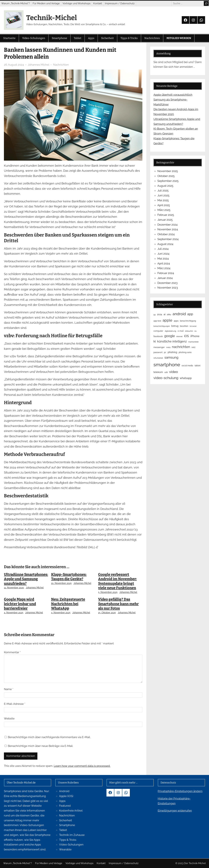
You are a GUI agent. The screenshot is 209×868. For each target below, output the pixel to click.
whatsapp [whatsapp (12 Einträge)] (186, 378)
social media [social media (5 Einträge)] (187, 366)
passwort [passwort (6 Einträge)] (158, 352)
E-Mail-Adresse (15, 704)
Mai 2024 (163, 259)
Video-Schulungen (71, 844)
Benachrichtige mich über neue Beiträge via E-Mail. (40, 746)
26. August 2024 (14, 65)
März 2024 (164, 268)
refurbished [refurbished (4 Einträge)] (158, 358)
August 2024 (165, 244)
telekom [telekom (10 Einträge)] (158, 372)
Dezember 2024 (167, 225)
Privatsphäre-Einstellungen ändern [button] (180, 791)
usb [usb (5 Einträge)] (166, 372)
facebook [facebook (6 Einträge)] (158, 336)
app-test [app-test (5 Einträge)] (157, 321)
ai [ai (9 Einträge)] (165, 314)
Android (64, 791)
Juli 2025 (163, 190)
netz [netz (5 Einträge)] (193, 347)
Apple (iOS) (66, 796)
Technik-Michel (52, 18)
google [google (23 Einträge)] (170, 336)
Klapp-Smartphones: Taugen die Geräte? (69, 577)
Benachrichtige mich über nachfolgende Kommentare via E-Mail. (49, 737)
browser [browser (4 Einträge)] (193, 326)
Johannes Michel (35, 588)
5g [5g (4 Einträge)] (155, 315)
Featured (65, 806)
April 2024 (164, 263)
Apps (62, 801)
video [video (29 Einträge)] (174, 372)
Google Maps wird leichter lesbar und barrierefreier (20, 604)
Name (9, 689)
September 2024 (168, 239)
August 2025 (165, 186)
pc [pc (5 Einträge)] (165, 352)
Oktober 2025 (166, 176)
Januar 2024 (165, 278)
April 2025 (164, 205)
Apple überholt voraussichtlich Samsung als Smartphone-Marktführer (173, 100)
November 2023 (168, 288)
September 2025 (168, 181)
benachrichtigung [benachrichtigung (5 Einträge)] (188, 321)
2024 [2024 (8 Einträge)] (160, 314)
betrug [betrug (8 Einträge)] (175, 326)
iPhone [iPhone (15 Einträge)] (195, 336)
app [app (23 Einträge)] (190, 314)
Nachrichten (61, 65)
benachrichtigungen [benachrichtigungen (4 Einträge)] (162, 326)
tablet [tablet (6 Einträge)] (197, 366)
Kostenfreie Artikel (71, 811)
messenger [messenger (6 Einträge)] (159, 347)
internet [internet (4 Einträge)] (179, 336)
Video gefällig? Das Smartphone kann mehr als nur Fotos (118, 604)
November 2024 (168, 229)
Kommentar (12, 652)
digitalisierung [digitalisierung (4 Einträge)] (170, 331)
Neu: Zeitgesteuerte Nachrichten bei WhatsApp (68, 604)
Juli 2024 (163, 249)
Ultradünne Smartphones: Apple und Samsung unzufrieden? (26, 579)
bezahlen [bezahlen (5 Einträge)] (184, 326)
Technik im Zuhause (72, 835)
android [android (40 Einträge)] (179, 314)
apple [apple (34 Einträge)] (167, 320)
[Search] (206, 3)
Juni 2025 (163, 195)
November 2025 (168, 171)
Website (9, 718)
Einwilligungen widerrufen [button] (175, 811)
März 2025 (164, 210)
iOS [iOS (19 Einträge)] (186, 336)
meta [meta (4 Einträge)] (168, 347)
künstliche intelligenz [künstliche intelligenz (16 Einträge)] (172, 341)
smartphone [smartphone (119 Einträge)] (167, 365)
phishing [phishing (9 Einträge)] (172, 352)
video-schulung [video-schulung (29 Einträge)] (166, 378)
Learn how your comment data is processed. (82, 766)
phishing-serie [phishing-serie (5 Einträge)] (185, 352)
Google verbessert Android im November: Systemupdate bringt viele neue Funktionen (117, 581)
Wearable (65, 849)
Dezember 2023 (167, 283)
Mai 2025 (163, 200)
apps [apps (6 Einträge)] (176, 321)
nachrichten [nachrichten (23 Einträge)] (181, 347)
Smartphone (67, 825)
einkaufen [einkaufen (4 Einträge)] (189, 331)
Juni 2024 (163, 254)
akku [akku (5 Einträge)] (169, 315)
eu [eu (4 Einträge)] (196, 331)
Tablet (63, 830)
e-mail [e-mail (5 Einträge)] (181, 331)
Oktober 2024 (166, 234)
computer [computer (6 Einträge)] (158, 331)
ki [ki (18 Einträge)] (155, 341)
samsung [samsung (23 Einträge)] (171, 357)
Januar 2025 (165, 220)
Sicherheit (66, 820)
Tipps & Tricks (68, 840)
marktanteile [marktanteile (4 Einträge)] (193, 342)
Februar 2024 (166, 273)
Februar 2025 (166, 215)
